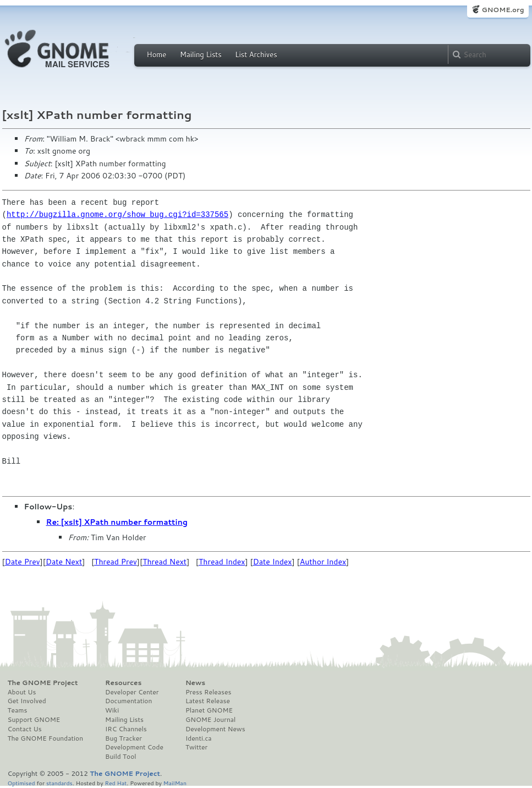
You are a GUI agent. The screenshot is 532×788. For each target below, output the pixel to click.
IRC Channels (126, 729)
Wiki (112, 710)
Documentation (128, 701)
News (195, 683)
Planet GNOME (209, 710)
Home (157, 55)
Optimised (21, 783)
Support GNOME (34, 720)
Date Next (64, 562)
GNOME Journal (211, 720)
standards (59, 783)
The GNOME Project (43, 683)
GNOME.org (503, 10)
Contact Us (25, 729)
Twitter (196, 747)
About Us (22, 692)
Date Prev (23, 562)
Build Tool (120, 757)
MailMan (175, 783)
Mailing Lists (201, 55)
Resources (123, 683)
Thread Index (222, 562)
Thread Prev (116, 562)
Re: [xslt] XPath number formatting (117, 522)
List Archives (256, 55)
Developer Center (132, 692)
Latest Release (208, 701)
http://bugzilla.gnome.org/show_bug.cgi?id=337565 (117, 214)
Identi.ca (199, 738)
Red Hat (116, 783)
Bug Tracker (124, 738)
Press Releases (208, 692)
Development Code (134, 747)
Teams (18, 710)
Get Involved (27, 701)
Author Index (323, 562)
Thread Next (164, 562)
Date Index (273, 562)
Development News (215, 729)
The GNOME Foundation (46, 738)
